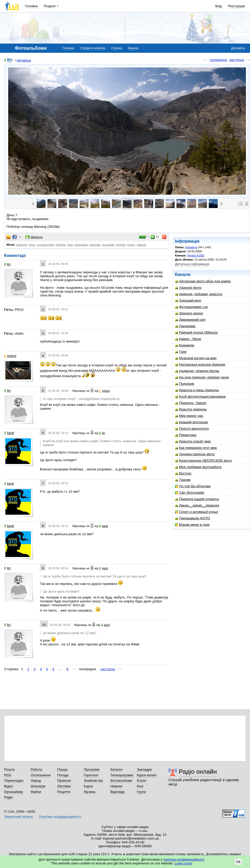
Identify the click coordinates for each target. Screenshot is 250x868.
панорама (81, 245)
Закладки (144, 769)
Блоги (142, 781)
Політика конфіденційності (60, 817)
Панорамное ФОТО (192, 518)
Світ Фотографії (190, 493)
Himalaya (24, 60)
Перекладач (14, 781)
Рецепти (64, 792)
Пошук (62, 769)
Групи (141, 792)
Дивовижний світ (190, 320)
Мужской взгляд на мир (196, 358)
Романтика (186, 435)
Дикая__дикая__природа (197, 505)
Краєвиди (185, 345)
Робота (36, 769)
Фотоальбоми (121, 781)
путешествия (45, 245)
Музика (90, 792)
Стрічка (117, 48)
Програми (92, 769)
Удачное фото (188, 288)
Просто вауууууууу (192, 428)
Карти (88, 786)
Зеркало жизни (189, 313)
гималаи (95, 245)
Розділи (50, 6)
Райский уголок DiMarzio (196, 332)
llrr (10, 60)
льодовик (108, 245)
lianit (9, 433)
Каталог (117, 769)
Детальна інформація (192, 264)
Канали (133, 48)
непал (131, 245)
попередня (218, 60)
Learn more (184, 863)
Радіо (8, 797)
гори (70, 245)
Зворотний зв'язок (18, 817)
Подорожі (185, 384)
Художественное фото (195, 454)
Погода (63, 775)
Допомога (238, 48)
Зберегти (34, 237)
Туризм (183, 480)
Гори (181, 352)
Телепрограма (122, 775)
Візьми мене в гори (192, 525)
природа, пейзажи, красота (199, 294)
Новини (116, 786)
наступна (237, 60)
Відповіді (118, 792)
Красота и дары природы (197, 390)
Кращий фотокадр (191, 422)
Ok (238, 862)
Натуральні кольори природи (200, 364)
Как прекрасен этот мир (196, 448)
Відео (9, 786)
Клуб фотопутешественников (200, 396)
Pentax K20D (196, 255)
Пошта (9, 769)
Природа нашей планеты (197, 499)
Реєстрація (236, 6)
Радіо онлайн (198, 772)
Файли (36, 792)
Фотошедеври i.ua (191, 307)
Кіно (140, 786)
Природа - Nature (191, 403)
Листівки (64, 786)
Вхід (219, 6)
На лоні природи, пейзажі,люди (202, 377)
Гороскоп (91, 775)
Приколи (64, 781)
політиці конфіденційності (184, 859)
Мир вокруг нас (189, 416)
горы (32, 245)
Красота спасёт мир (193, 441)
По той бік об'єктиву (193, 486)
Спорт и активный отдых (196, 512)
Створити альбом (93, 48)
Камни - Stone (188, 339)
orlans (10, 356)
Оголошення (41, 775)
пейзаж (60, 245)
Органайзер (13, 792)
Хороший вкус (188, 300)
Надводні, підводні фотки (197, 371)
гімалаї (142, 245)
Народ (36, 781)
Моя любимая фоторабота (198, 467)
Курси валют (147, 775)
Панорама (185, 326)
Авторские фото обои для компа (203, 281)
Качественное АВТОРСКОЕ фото (203, 461)
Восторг (183, 473)
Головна (31, 6)
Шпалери (38, 786)
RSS (8, 775)
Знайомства (93, 781)
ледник (121, 245)
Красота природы (191, 409)
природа (22, 245)
